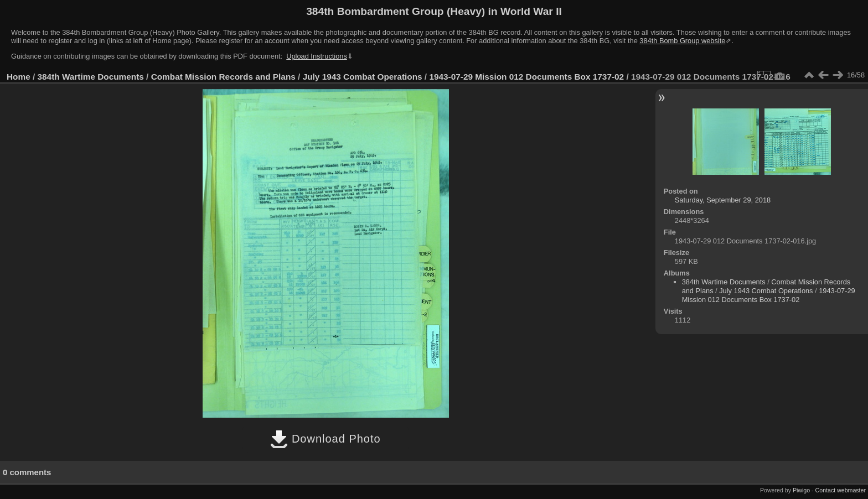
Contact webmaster (841, 490)
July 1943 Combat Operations (363, 77)
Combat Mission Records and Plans (223, 77)
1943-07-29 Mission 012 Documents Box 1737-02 (526, 77)
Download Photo (325, 439)
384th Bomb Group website (682, 41)
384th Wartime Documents (91, 77)
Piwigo (801, 490)
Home (19, 77)
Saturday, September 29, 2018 (723, 200)
